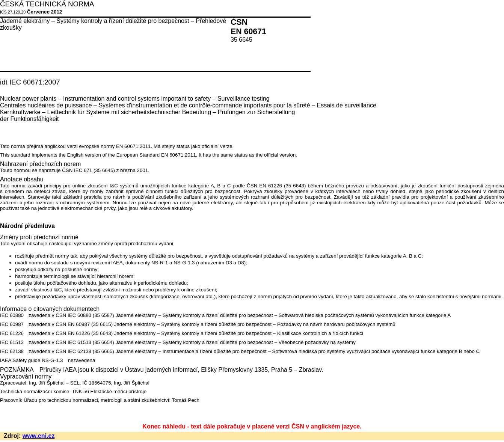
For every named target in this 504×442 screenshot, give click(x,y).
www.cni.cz (39, 436)
